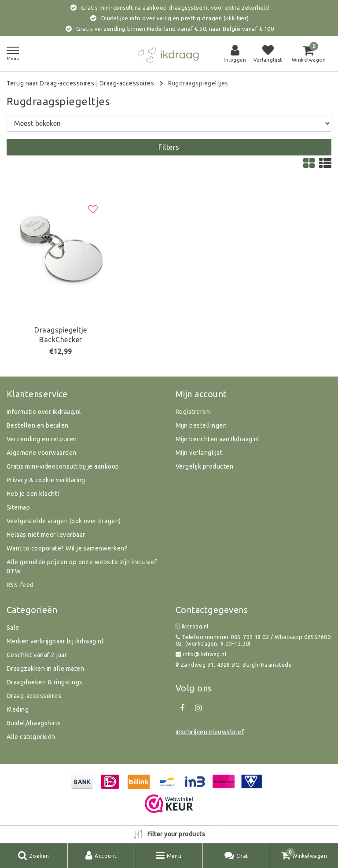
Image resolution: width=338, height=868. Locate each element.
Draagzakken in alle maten (45, 669)
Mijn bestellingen (201, 425)
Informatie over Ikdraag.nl (44, 412)
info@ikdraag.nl (201, 654)
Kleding (18, 709)
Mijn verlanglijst (199, 453)
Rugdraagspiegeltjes (198, 83)
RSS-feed (20, 585)
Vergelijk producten (204, 466)
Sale (13, 628)
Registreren (193, 412)
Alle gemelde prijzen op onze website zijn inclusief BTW (82, 567)
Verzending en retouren (42, 439)
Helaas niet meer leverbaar (46, 535)
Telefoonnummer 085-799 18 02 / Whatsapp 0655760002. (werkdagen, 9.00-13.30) (253, 640)
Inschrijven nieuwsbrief (210, 732)
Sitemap (18, 507)
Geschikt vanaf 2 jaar (37, 655)
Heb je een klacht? (33, 494)
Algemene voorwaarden (42, 453)
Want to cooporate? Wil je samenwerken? (67, 548)
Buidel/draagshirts (34, 723)
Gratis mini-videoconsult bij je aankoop (63, 466)
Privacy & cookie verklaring (46, 480)
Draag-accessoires (127, 83)
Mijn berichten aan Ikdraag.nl (218, 439)
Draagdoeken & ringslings (45, 682)
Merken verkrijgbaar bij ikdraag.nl (55, 641)
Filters (169, 147)
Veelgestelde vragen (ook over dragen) (64, 521)
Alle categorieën (31, 737)
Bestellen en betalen (38, 425)
